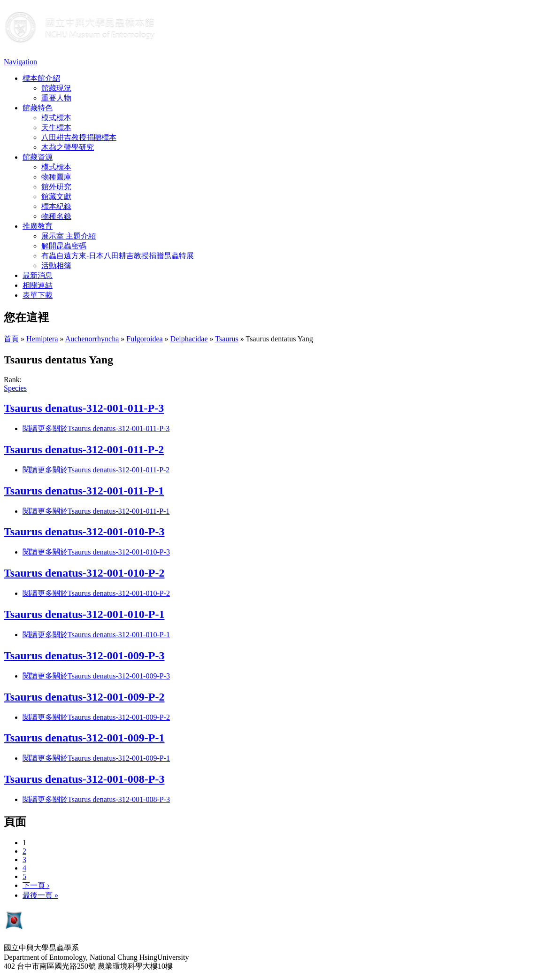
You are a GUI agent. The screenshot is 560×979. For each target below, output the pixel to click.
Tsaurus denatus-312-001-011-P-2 (84, 449)
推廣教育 (38, 226)
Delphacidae (189, 339)
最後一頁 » (40, 895)
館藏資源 (38, 157)
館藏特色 (38, 108)
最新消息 (38, 275)
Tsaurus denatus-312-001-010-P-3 (84, 532)
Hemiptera (42, 339)
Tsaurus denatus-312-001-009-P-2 (84, 697)
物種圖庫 (56, 177)
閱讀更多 (96, 428)
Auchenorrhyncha (92, 339)
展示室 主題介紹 (69, 236)
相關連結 (38, 285)
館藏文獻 (56, 197)
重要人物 (56, 98)
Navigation (20, 62)
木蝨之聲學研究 (68, 147)
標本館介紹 (41, 78)
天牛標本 (56, 127)
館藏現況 (56, 88)
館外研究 (56, 187)
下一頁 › (36, 885)
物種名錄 (56, 216)
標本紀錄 (56, 206)
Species (15, 388)
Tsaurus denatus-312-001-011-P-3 (84, 408)
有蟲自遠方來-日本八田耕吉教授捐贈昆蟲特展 (118, 256)
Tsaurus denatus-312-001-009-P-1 (84, 738)
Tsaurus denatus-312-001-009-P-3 (84, 655)
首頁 (11, 339)
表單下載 (38, 295)
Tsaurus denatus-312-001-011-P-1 (84, 491)
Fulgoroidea (144, 339)
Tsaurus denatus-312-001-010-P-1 (84, 614)
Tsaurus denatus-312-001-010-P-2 (84, 573)
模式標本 (56, 118)
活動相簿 (56, 266)
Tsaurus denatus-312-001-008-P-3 (84, 779)
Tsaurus (227, 339)
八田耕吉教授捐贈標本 (79, 137)
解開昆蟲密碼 (64, 246)
